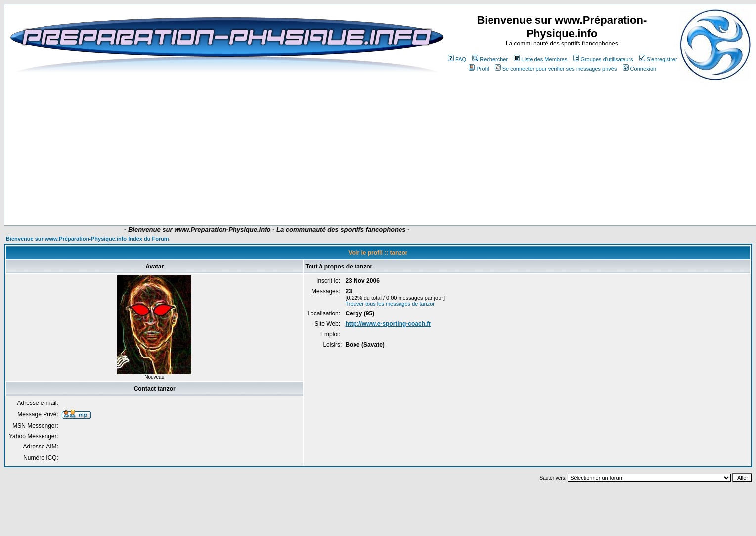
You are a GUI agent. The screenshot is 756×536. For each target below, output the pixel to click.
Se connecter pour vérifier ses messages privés (556, 69)
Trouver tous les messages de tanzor (390, 304)
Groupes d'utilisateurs (603, 59)
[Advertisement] (199, 149)
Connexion (640, 69)
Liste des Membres (540, 59)
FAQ (457, 59)
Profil (479, 69)
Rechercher (490, 59)
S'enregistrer (658, 59)
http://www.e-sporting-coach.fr (388, 324)
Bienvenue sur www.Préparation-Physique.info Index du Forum (88, 239)
